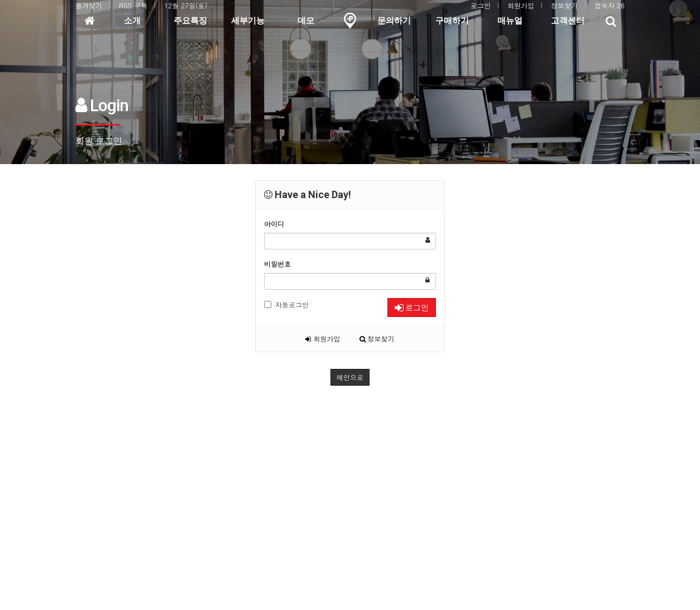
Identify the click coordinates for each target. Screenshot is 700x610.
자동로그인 (286, 304)
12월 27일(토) (186, 5)
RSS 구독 (133, 5)
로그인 (481, 5)
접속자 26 (610, 5)
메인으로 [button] (350, 377)
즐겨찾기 (89, 5)
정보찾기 (564, 5)
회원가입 (521, 5)
